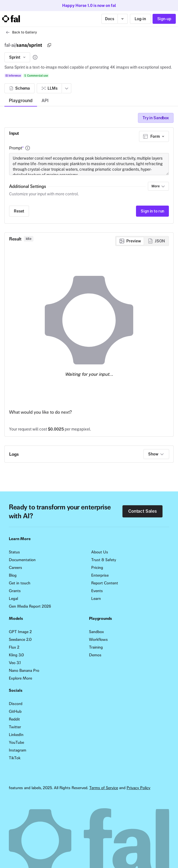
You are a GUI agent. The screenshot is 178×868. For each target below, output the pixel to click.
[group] (142, 241)
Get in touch (20, 583)
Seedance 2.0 (20, 639)
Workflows (98, 639)
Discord (16, 704)
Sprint (18, 57)
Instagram (18, 750)
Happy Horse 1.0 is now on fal (89, 6)
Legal (13, 598)
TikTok (15, 758)
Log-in (140, 19)
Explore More (20, 678)
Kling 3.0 (16, 655)
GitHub (15, 711)
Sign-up (164, 19)
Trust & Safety (104, 560)
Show (156, 454)
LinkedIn (16, 735)
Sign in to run (152, 211)
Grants (15, 591)
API (45, 101)
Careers (15, 568)
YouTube (16, 742)
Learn (96, 598)
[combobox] (154, 136)
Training (96, 647)
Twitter (15, 727)
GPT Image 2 (20, 632)
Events (97, 591)
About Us (100, 552)
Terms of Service (104, 788)
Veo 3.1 (15, 663)
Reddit (14, 719)
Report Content (105, 583)
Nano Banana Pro (24, 670)
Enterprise (100, 575)
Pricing (97, 568)
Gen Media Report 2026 (30, 606)
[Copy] (49, 45)
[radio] (130, 241)
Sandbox (96, 632)
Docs (109, 19)
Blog (13, 575)
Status (14, 552)
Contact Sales (142, 511)
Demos (95, 655)
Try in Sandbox (156, 118)
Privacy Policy (138, 788)
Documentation (22, 560)
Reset (19, 211)
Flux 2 (14, 647)
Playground (21, 101)
